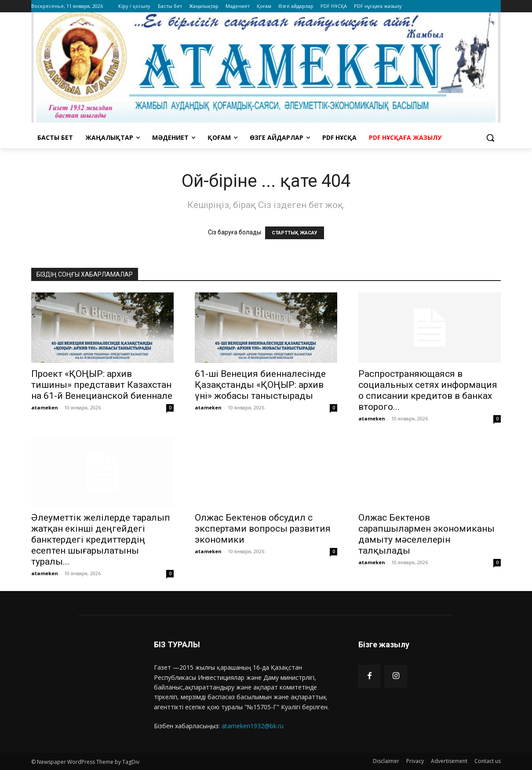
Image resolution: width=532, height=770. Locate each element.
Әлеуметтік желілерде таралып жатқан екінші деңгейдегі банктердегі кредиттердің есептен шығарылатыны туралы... (101, 540)
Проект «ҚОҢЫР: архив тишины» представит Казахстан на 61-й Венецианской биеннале (102, 385)
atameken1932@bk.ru (253, 726)
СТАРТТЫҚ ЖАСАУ (295, 233)
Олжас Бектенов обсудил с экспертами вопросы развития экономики (263, 529)
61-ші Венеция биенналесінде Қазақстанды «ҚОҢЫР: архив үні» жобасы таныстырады (260, 385)
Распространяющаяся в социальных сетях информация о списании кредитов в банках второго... (428, 390)
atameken (45, 407)
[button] (490, 138)
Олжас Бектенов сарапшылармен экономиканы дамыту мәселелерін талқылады (426, 534)
